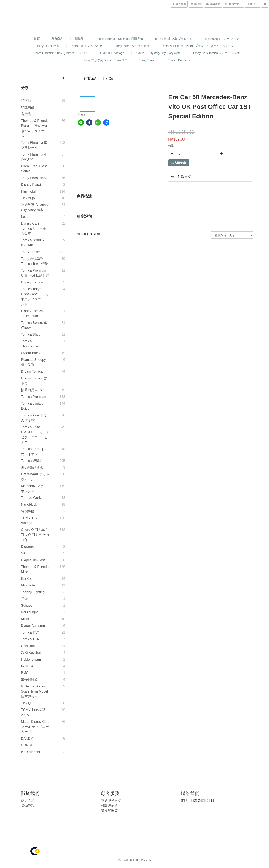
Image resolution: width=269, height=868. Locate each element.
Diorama (27, 547)
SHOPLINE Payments (140, 860)
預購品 (79, 39)
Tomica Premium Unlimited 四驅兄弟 (119, 39)
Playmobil (28, 191)
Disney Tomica (32, 282)
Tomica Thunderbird (30, 344)
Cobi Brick (29, 646)
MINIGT (27, 619)
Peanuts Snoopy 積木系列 (33, 362)
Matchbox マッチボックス (34, 488)
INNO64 (27, 666)
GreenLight (29, 612)
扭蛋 (24, 599)
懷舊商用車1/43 (33, 390)
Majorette (28, 585)
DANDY (27, 738)
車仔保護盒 (29, 680)
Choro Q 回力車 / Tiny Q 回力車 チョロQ (60, 53)
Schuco (27, 605)
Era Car (27, 579)
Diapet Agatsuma (34, 626)
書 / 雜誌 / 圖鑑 (32, 467)
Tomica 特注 (30, 632)
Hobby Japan (31, 659)
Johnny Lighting (33, 592)
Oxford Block (31, 353)
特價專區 (28, 511)
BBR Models (30, 752)
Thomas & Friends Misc (35, 569)
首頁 (37, 39)
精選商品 (28, 107)
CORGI (26, 745)
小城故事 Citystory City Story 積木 (158, 53)
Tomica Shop (31, 334)
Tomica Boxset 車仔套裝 (34, 325)
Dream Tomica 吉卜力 (34, 381)
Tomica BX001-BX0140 (32, 243)
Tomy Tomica (148, 60)
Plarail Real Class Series (87, 46)
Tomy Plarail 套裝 (48, 46)
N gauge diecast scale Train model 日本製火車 (34, 691)
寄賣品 (26, 114)
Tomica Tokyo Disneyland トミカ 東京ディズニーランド (35, 297)
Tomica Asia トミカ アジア (222, 39)
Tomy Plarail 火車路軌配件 (132, 46)
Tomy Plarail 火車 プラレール (174, 39)
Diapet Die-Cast (33, 560)
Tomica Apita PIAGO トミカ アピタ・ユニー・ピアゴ (35, 435)
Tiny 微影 (28, 198)
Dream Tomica (32, 372)
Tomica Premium (179, 60)
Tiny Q (26, 703)
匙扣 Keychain (32, 653)
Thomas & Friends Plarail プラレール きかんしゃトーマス (199, 46)
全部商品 (90, 79)
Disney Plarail (31, 185)
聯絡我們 (190, 793)
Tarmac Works (32, 498)
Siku (24, 553)
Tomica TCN (30, 639)
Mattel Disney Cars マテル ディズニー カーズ (35, 727)
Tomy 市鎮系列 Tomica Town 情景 (105, 60)
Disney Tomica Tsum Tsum (32, 313)
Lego (25, 217)
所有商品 (57, 39)
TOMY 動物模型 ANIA (33, 712)
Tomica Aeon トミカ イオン (34, 451)
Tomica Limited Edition (32, 406)
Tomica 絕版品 (32, 461)
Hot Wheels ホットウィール (35, 477)
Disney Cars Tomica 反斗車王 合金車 (216, 53)
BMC (25, 673)
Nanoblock (29, 504)
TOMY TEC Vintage (111, 53)
